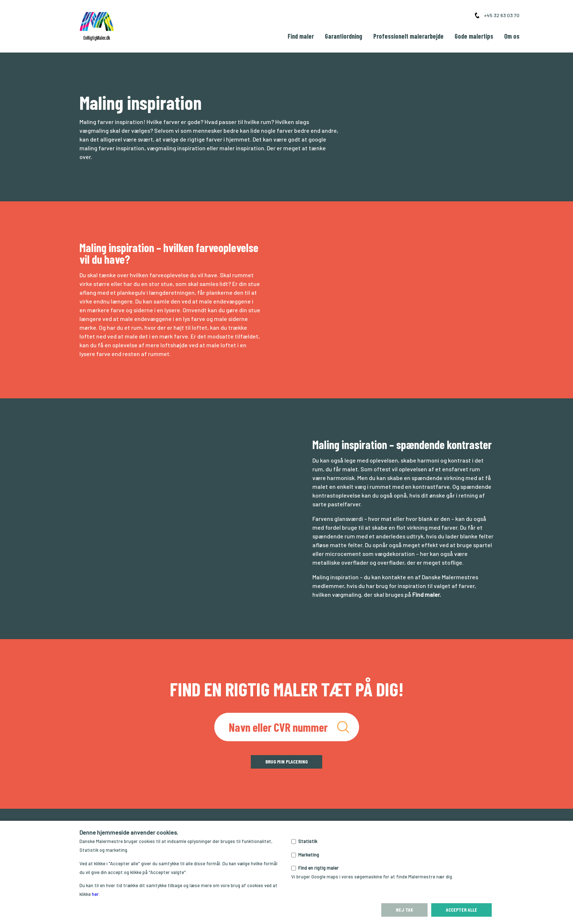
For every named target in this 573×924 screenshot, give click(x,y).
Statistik (308, 841)
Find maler (301, 36)
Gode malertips (474, 36)
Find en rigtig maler (318, 868)
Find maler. (427, 594)
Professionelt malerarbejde (408, 36)
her (95, 894)
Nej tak (404, 910)
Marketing (309, 855)
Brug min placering (286, 761)
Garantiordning (344, 36)
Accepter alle (461, 910)
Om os (512, 36)
